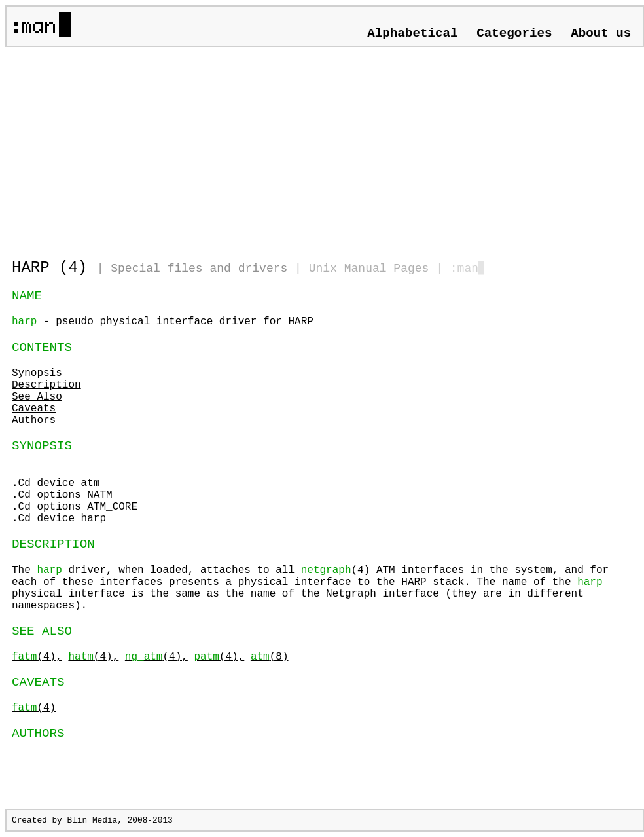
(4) (34, 708)
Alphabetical (412, 33)
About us (601, 33)
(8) (270, 657)
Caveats (34, 409)
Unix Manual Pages (369, 269)
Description (46, 385)
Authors (34, 420)
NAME (27, 296)
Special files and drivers (199, 269)
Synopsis (37, 373)
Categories (514, 33)
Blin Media (92, 820)
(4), (37, 657)
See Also (37, 397)
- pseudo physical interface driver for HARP (163, 322)
